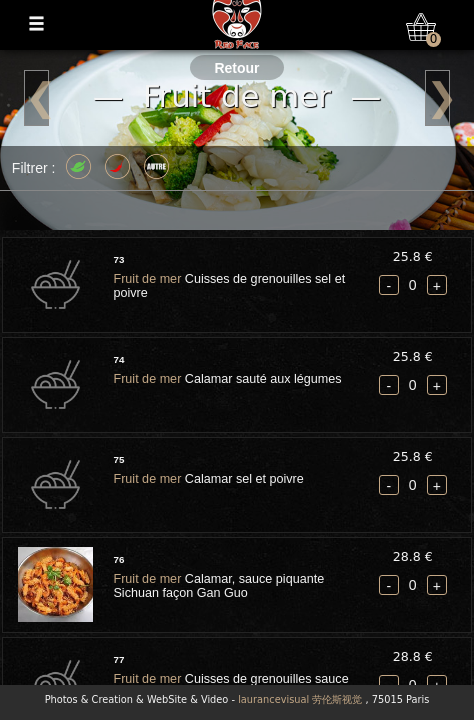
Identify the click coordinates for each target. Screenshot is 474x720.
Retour (236, 68)
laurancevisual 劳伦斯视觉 (300, 699)
